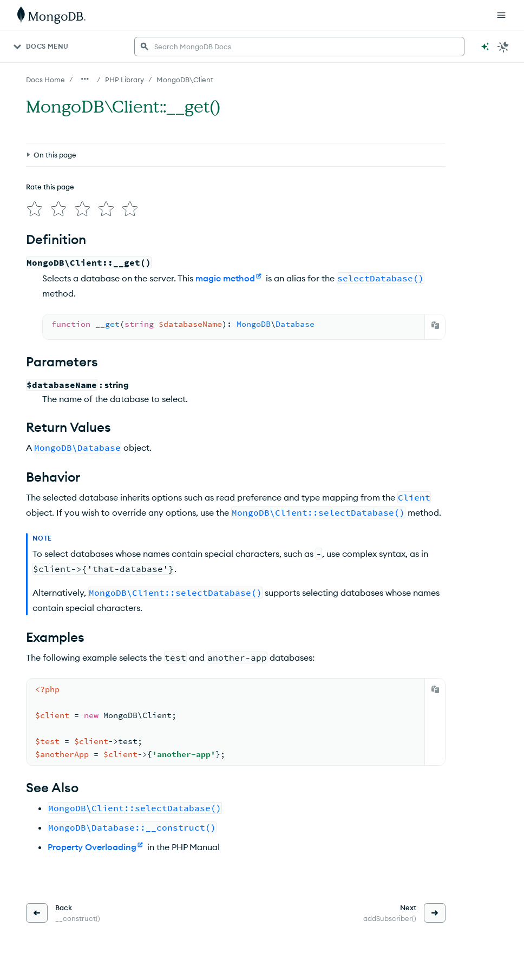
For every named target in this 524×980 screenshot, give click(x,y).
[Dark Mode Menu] (503, 47)
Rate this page (50, 187)
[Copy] (435, 325)
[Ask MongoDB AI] (485, 47)
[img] (35, 209)
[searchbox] (299, 47)
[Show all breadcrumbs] (85, 79)
